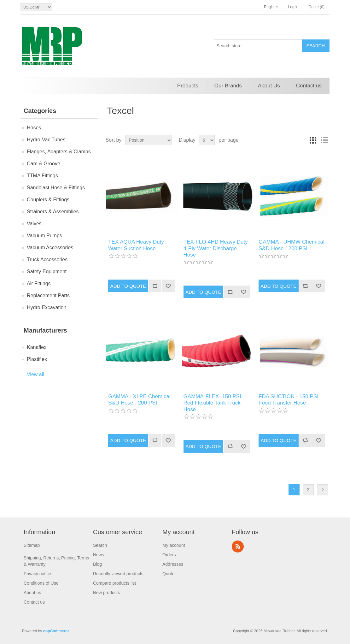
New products (107, 593)
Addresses (173, 564)
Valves (34, 224)
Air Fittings (39, 284)
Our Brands (228, 86)
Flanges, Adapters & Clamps (59, 152)
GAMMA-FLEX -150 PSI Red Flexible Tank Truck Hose (212, 403)
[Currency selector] (36, 7)
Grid (313, 140)
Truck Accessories (47, 260)
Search (100, 545)
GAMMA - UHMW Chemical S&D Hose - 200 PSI (292, 245)
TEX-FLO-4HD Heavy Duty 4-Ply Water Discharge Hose (216, 248)
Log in (293, 7)
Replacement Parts (48, 295)
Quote (168, 574)
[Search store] (258, 46)
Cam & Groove (44, 164)
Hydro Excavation (47, 307)
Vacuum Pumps (44, 236)
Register (271, 7)
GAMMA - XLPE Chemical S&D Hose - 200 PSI (139, 400)
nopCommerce (56, 631)
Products (188, 86)
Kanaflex (37, 347)
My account (174, 545)
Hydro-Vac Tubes (46, 140)
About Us (269, 86)
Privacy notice (37, 574)
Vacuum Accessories (50, 248)
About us (32, 593)
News (99, 555)
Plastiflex (37, 359)
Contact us (309, 86)
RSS (238, 547)
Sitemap (32, 545)
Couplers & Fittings (48, 200)
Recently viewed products (118, 574)
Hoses (34, 128)
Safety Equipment (47, 272)
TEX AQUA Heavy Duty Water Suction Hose (136, 245)
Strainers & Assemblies (53, 212)
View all (35, 374)
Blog (97, 564)
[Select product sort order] (149, 140)
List (324, 140)
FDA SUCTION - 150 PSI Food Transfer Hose (289, 400)
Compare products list (114, 583)
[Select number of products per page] (207, 140)
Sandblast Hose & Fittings (56, 188)
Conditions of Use (41, 583)
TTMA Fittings (42, 176)
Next (322, 490)
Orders (169, 555)
